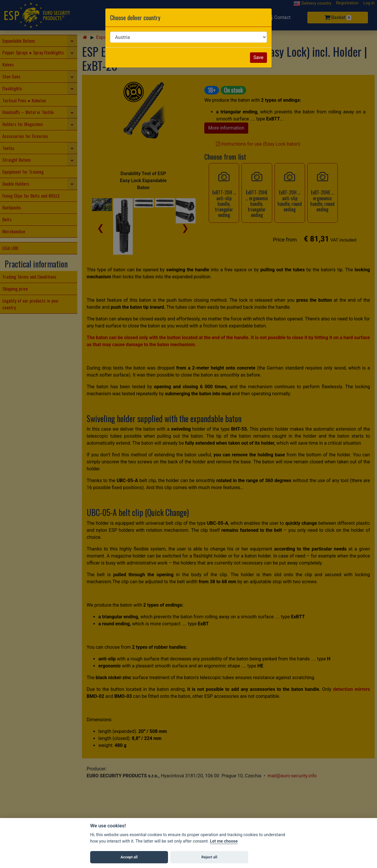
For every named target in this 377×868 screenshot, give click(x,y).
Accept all (129, 857)
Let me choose (224, 841)
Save (258, 57)
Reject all (209, 857)
